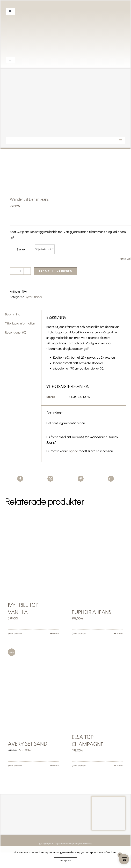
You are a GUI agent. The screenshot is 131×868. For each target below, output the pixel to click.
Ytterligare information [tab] (20, 323)
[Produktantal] (20, 271)
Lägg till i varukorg (56, 271)
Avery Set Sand (28, 744)
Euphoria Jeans (91, 612)
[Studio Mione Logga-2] (65, 74)
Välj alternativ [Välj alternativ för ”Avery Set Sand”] (16, 766)
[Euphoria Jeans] (97, 556)
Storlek (21, 249)
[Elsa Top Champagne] (97, 688)
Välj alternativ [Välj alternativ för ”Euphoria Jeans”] (80, 634)
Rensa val (124, 259)
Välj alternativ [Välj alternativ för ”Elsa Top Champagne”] (80, 766)
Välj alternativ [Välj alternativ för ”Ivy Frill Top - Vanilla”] (16, 634)
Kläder (38, 297)
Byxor (29, 297)
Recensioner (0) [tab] (16, 332)
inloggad (72, 451)
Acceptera (65, 860)
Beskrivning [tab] (13, 314)
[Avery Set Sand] (34, 688)
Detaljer (56, 634)
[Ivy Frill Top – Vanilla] (34, 556)
